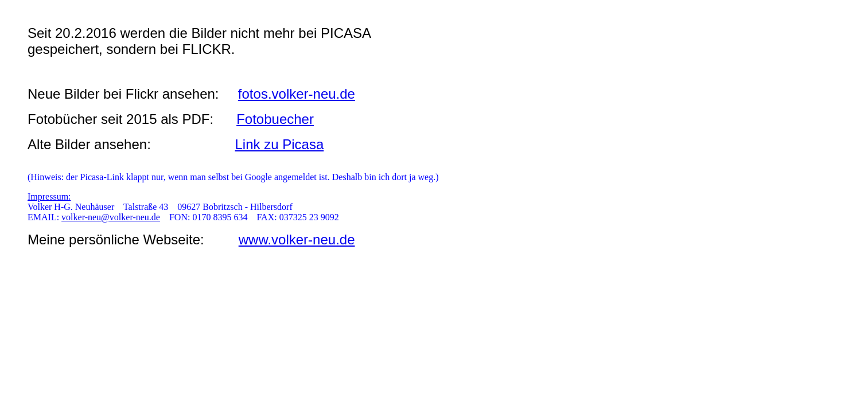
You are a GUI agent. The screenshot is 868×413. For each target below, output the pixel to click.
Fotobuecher (275, 119)
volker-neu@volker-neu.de (111, 217)
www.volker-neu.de (297, 239)
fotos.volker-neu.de (297, 94)
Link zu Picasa (280, 144)
